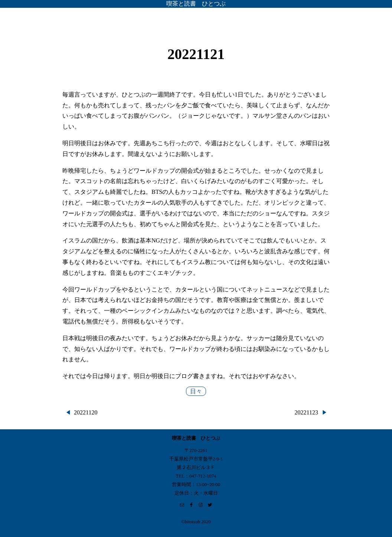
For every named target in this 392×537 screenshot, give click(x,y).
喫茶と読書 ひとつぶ (196, 4)
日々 (196, 391)
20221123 (306, 412)
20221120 (86, 412)
